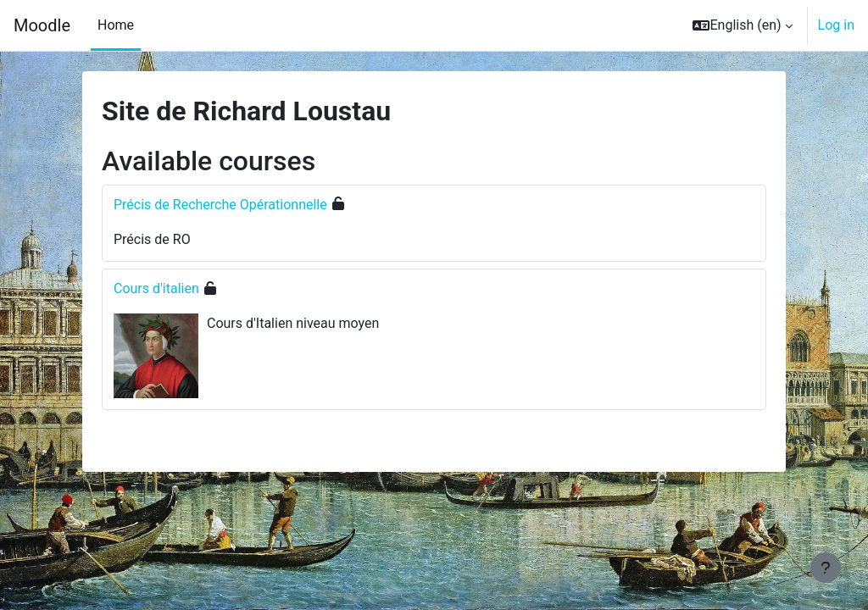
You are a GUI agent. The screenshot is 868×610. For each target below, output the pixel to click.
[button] (742, 25)
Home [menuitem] (116, 25)
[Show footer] (826, 568)
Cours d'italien (156, 288)
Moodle (42, 25)
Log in (836, 25)
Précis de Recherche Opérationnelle (220, 205)
